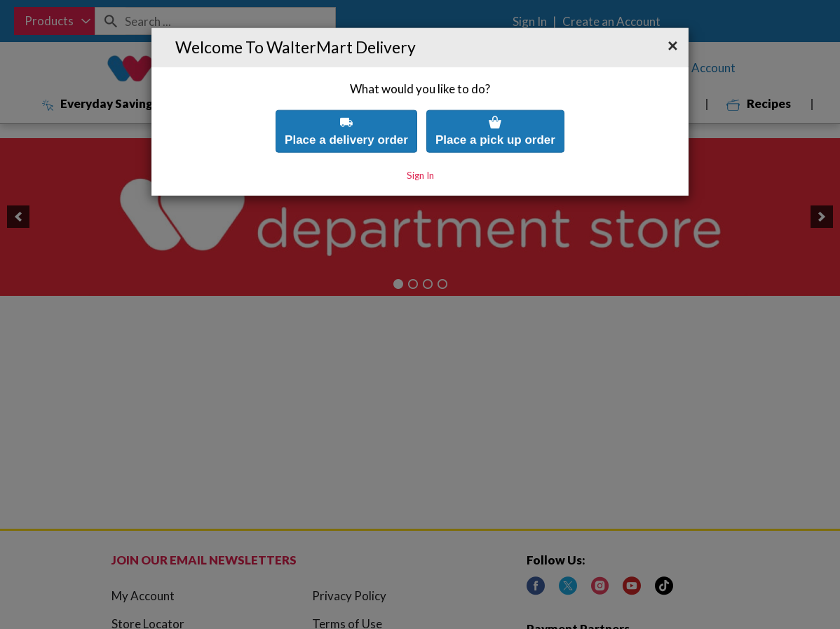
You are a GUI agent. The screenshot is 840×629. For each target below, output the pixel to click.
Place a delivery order (346, 93)
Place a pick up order (495, 93)
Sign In (420, 137)
